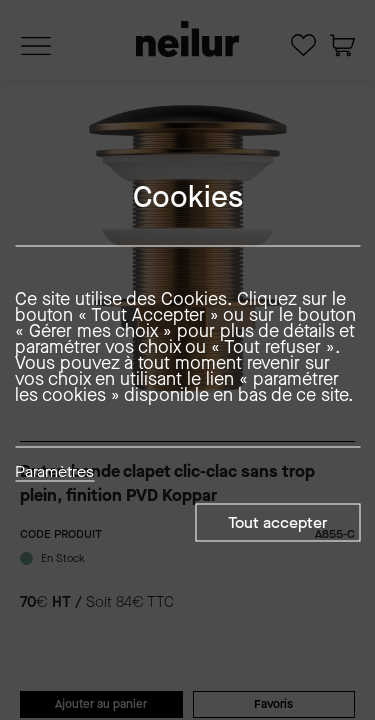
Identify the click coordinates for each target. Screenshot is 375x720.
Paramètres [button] (54, 473)
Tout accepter (277, 522)
